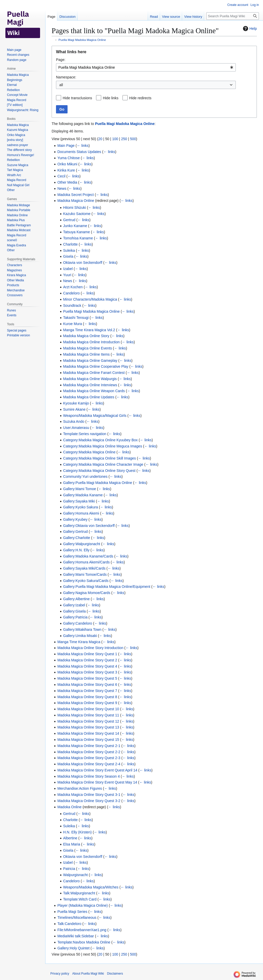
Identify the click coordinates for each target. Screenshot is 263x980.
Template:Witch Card (80, 899)
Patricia (69, 869)
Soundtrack (72, 305)
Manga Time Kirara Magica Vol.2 (89, 330)
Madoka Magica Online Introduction (91, 342)
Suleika (69, 250)
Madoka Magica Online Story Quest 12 (88, 721)
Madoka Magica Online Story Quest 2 (87, 660)
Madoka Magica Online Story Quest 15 (88, 740)
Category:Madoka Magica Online (89, 452)
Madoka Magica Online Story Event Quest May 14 (97, 782)
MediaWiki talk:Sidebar (76, 936)
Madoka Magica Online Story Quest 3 (87, 672)
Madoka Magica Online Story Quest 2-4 (89, 764)
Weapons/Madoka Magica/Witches (91, 887)
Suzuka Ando (74, 421)
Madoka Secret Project (76, 195)
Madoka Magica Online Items (86, 354)
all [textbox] (61, 85)
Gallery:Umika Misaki (80, 636)
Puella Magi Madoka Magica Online (82, 40)
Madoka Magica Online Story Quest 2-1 (89, 746)
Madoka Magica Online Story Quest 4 (87, 666)
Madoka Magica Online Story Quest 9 (87, 703)
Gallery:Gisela (74, 611)
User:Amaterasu (76, 428)
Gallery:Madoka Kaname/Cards (88, 556)
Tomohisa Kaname (78, 238)
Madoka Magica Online (76, 201)
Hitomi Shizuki (75, 208)
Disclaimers (115, 974)
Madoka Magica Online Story (86, 336)
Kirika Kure (66, 170)
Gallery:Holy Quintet (73, 948)
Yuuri (67, 275)
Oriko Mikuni (67, 164)
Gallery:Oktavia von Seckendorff (89, 526)
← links (83, 146)
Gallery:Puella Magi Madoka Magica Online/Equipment (107, 587)
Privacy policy (60, 974)
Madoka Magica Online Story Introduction (90, 648)
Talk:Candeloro (69, 924)
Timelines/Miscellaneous (77, 918)
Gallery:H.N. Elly (76, 550)
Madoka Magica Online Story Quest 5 (87, 678)
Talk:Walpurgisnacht (79, 893)
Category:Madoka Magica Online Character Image (103, 464)
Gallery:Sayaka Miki (79, 501)
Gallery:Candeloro (78, 623)
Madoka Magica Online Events (88, 348)
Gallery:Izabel (74, 605)
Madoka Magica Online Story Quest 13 (88, 727)
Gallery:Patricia (75, 617)
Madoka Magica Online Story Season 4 (88, 776)
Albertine (70, 838)
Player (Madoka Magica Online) (82, 905)
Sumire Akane (74, 409)
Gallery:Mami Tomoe (80, 489)
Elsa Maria (72, 844)
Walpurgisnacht (76, 875)
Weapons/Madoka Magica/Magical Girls (95, 416)
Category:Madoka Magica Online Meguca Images (103, 446)
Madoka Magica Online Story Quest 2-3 (89, 758)
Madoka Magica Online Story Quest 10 (88, 709)
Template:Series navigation (85, 434)
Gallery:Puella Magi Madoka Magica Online (98, 483)
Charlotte (71, 244)
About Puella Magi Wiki (88, 974)
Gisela (68, 256)
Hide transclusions (77, 98)
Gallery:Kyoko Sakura (81, 507)
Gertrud (69, 220)
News (62, 188)
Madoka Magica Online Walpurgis (90, 379)
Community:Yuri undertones (85, 476)
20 (100, 139)
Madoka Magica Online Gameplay (90, 361)
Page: (61, 60)
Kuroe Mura (73, 324)
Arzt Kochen (73, 287)
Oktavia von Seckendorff (83, 263)
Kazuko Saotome (77, 214)
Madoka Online (69, 807)
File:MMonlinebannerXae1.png (82, 930)
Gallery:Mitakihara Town (82, 630)
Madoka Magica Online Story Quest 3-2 (89, 801)
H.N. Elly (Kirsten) (77, 832)
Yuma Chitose (68, 158)
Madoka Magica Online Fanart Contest (94, 373)
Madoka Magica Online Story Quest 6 (87, 685)
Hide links (111, 98)
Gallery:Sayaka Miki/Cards (84, 568)
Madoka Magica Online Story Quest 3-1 (89, 795)
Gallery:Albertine (77, 599)
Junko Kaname (75, 226)
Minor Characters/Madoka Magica (90, 299)
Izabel (68, 269)
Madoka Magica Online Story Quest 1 (87, 654)
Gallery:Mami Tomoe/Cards (85, 574)
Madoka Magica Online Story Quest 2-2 (89, 752)
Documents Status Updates (79, 152)
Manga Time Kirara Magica (79, 642)
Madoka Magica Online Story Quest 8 (87, 697)
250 (124, 139)
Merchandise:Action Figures (80, 788)
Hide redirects (140, 98)
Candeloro (72, 293)
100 (115, 139)
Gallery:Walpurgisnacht (82, 544)
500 (133, 139)
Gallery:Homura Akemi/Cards (86, 562)
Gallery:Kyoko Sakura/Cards (86, 581)
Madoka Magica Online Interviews (90, 385)
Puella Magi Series (72, 912)
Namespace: (66, 77)
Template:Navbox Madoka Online (84, 942)
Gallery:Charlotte (77, 538)
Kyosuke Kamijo (76, 403)
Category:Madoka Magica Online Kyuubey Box (100, 440)
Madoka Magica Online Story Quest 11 (88, 715)
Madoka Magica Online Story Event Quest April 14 (97, 770)
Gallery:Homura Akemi (81, 513)
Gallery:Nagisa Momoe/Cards (87, 593)
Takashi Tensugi (76, 318)
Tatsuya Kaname (77, 232)
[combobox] (146, 67)
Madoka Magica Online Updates (89, 397)
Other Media (67, 182)
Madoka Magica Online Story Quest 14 (88, 733)
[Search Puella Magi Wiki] (233, 16)
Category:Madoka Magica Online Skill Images (100, 458)
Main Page (66, 146)
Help (249, 29)
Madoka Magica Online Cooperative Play (96, 366)
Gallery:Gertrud (76, 532)
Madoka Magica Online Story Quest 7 (87, 691)
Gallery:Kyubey (75, 519)
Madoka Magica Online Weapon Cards (94, 391)
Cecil (61, 176)
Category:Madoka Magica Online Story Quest (99, 471)
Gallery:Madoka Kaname (83, 495)
